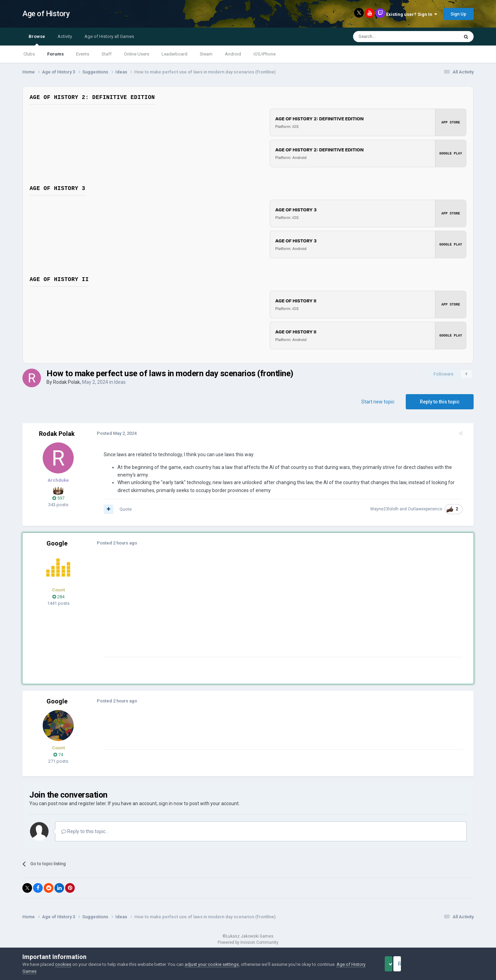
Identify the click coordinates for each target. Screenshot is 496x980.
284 (58, 597)
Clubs (29, 54)
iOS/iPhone (265, 54)
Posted (111, 433)
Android (233, 54)
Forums (55, 54)
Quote (120, 509)
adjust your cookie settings (212, 964)
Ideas (120, 382)
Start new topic (378, 402)
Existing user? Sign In (412, 14)
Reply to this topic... (85, 831)
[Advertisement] (224, 609)
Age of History (46, 14)
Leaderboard (174, 54)
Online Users (137, 54)
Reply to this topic (440, 402)
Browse (37, 40)
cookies (63, 964)
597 (58, 498)
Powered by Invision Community (248, 942)
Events (83, 54)
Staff (107, 54)
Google (57, 543)
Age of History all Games (109, 36)
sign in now (171, 803)
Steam (206, 54)
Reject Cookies (450, 964)
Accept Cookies (398, 964)
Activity (65, 36)
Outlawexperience (431, 509)
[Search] (389, 37)
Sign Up (458, 14)
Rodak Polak (66, 382)
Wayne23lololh (390, 509)
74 (58, 755)
